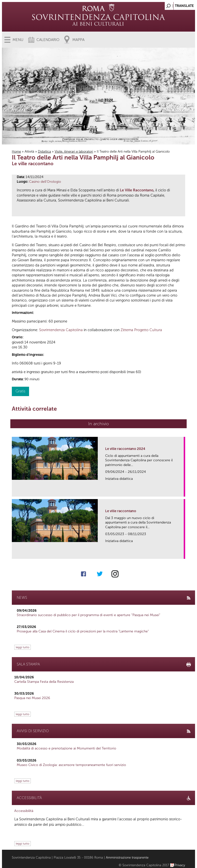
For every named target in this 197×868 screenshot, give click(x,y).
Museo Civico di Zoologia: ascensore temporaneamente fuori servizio (71, 765)
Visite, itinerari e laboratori (74, 151)
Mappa (78, 40)
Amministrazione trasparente (127, 858)
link (182, 491)
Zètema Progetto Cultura (141, 330)
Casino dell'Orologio (45, 182)
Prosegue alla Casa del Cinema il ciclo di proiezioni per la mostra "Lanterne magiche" (83, 631)
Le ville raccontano (121, 511)
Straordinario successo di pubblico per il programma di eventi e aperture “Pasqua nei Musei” (89, 615)
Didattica (44, 151)
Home (16, 151)
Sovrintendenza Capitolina (61, 330)
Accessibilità (24, 811)
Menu (18, 40)
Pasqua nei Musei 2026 (32, 698)
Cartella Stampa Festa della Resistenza (44, 682)
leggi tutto (23, 647)
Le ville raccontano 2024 (125, 449)
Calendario (48, 40)
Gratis (20, 391)
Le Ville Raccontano (137, 190)
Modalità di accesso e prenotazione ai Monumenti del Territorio (66, 748)
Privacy (180, 865)
